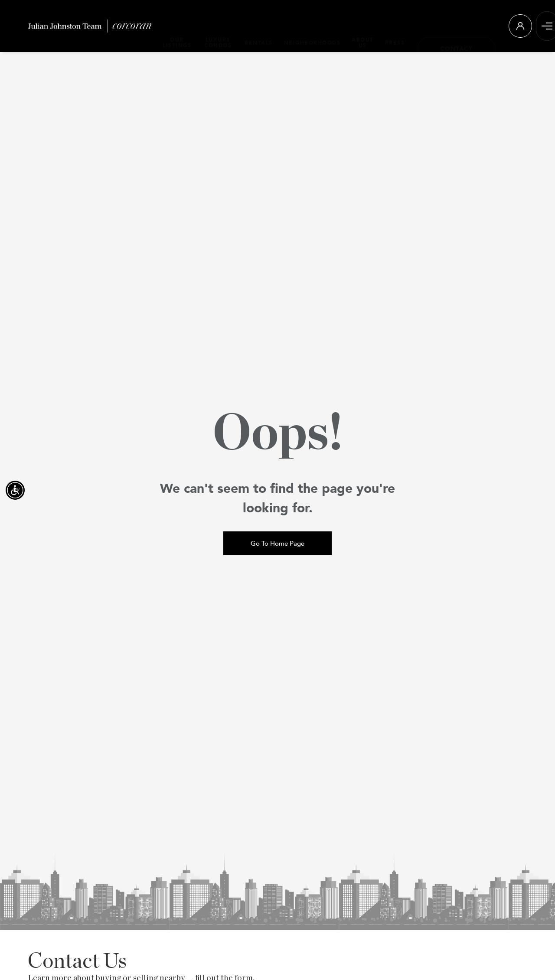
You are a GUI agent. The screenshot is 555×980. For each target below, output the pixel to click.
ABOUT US (359, 26)
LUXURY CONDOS (216, 26)
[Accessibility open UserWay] (15, 490)
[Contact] (453, 26)
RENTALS (255, 26)
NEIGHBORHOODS (309, 26)
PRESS (392, 26)
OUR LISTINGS (177, 26)
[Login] (517, 26)
